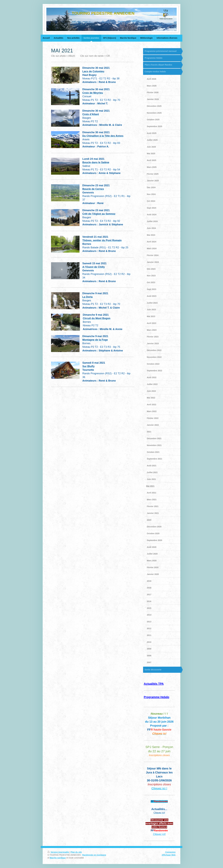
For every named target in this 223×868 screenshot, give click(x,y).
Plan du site (76, 852)
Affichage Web (169, 855)
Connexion (170, 852)
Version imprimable (59, 852)
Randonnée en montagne (94, 855)
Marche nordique (58, 858)
